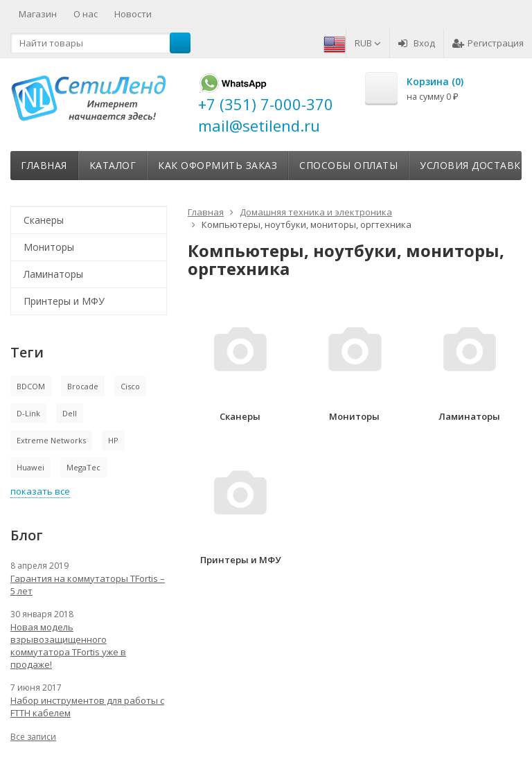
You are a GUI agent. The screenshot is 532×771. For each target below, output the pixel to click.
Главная (44, 165)
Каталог (113, 165)
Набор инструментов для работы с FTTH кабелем (87, 707)
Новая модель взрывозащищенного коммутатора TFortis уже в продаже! (68, 646)
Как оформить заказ (218, 165)
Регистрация (488, 43)
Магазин (38, 14)
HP (113, 440)
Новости (133, 14)
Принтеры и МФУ (64, 301)
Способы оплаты (348, 165)
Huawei (30, 467)
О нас (86, 14)
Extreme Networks (51, 440)
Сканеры (44, 220)
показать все (40, 491)
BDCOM (31, 386)
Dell (70, 413)
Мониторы (49, 247)
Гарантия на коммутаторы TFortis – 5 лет (88, 585)
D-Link (28, 413)
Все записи (33, 737)
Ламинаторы (53, 274)
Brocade (83, 386)
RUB (368, 43)
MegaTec (83, 467)
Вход (417, 43)
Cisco (130, 386)
